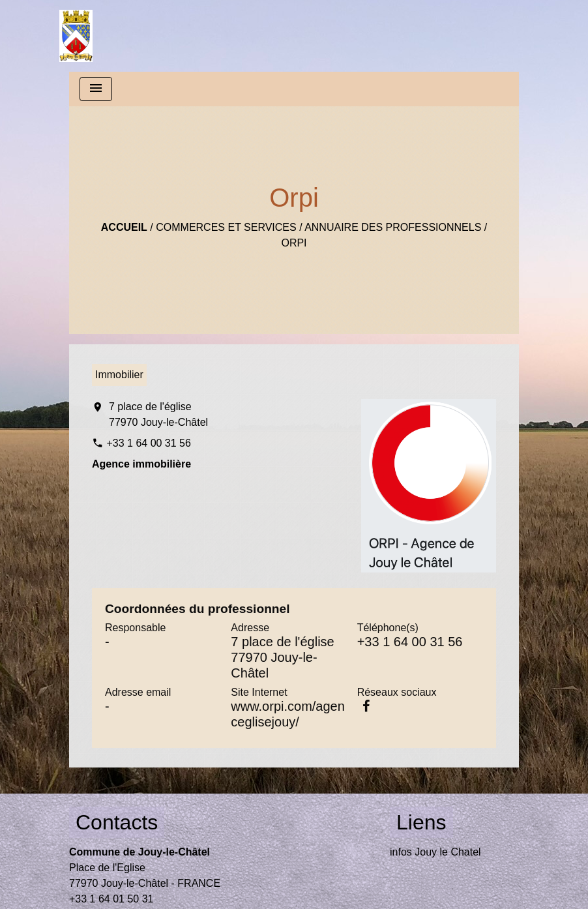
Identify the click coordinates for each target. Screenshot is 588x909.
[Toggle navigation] (96, 89)
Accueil (124, 227)
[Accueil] (76, 36)
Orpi (294, 243)
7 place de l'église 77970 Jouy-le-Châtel (158, 414)
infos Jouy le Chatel (435, 852)
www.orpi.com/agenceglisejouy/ (288, 714)
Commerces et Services (226, 227)
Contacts (117, 822)
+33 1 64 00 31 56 (148, 443)
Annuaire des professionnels (393, 227)
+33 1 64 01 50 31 (111, 899)
